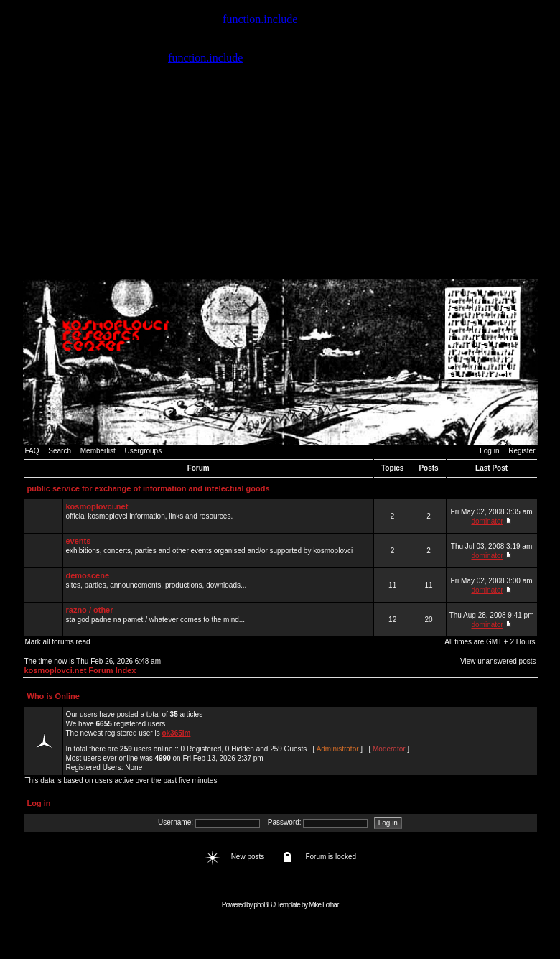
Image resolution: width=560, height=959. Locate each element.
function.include (260, 19)
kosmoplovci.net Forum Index (80, 670)
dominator (487, 521)
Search (60, 451)
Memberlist (98, 451)
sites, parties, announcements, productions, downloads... (218, 585)
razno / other (90, 610)
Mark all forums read (58, 642)
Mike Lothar (323, 905)
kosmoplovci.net (97, 506)
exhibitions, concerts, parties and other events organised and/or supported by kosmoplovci (218, 550)
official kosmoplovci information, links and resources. (218, 516)
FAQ (32, 451)
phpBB (262, 905)
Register (522, 451)
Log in (489, 451)
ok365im (176, 733)
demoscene (88, 575)
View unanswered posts (498, 661)
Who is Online (53, 696)
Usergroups (143, 451)
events (79, 541)
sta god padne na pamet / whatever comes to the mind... (218, 619)
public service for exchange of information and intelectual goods (149, 488)
